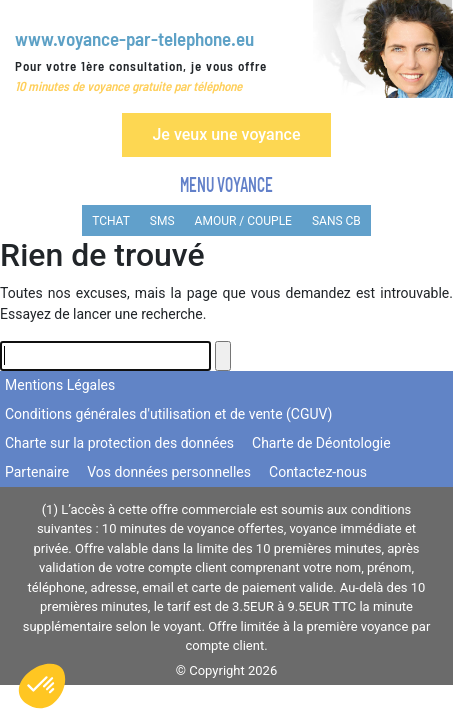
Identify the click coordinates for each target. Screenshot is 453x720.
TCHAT (111, 221)
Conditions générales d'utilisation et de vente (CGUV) (168, 414)
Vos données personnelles (169, 472)
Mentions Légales (60, 385)
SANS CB (336, 221)
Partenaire (37, 472)
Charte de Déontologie (321, 443)
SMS (162, 221)
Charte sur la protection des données (119, 443)
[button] (42, 686)
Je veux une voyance (226, 134)
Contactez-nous (318, 472)
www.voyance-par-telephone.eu (134, 38)
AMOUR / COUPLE (243, 221)
